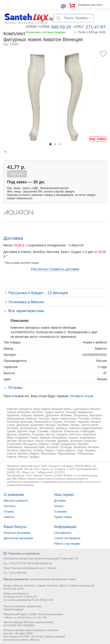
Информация (65, 527)
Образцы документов (16, 579)
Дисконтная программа (19, 538)
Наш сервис (64, 495)
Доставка (60, 501)
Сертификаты (63, 533)
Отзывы (9, 512)
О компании (14, 495)
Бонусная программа (17, 533)
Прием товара (63, 517)
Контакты (10, 506)
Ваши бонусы (15, 527)
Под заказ (17, 174)
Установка (61, 512)
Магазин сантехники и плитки (26, 23)
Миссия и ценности (16, 501)
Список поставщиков (67, 538)
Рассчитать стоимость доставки (55, 269)
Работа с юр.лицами (67, 544)
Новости (9, 517)
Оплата (59, 506)
